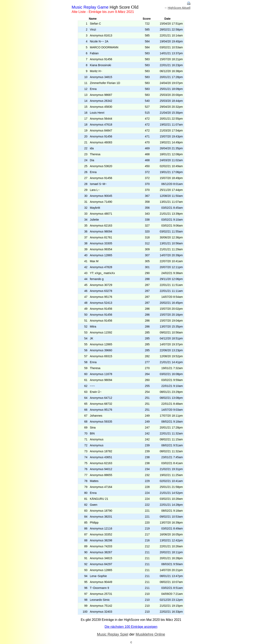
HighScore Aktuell (179, 8)
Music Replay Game (90, 7)
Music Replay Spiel (112, 634)
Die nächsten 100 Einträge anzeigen (131, 627)
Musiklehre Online (150, 634)
